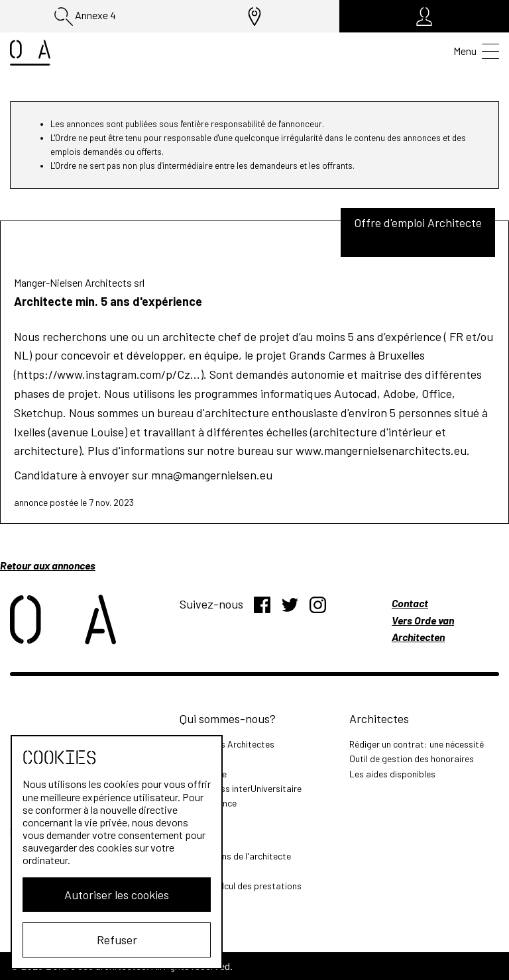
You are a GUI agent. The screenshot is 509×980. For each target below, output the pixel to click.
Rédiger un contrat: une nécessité (417, 744)
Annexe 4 (85, 17)
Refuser (117, 940)
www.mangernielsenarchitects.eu (381, 450)
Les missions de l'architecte (235, 856)
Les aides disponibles (392, 774)
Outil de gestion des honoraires (412, 759)
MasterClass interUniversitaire (241, 788)
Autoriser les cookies (117, 895)
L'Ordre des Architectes (227, 744)
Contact (410, 603)
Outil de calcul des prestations (241, 886)
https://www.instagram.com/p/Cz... (108, 374)
